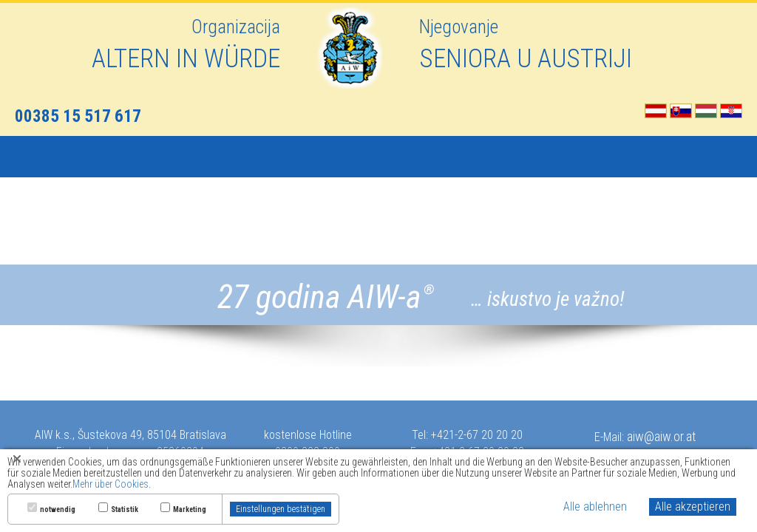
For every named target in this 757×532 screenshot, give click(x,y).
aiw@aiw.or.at (661, 436)
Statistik (125, 510)
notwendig (58, 510)
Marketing (190, 510)
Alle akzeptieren (693, 507)
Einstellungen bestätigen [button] (281, 509)
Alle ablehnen (595, 507)
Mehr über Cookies (111, 484)
